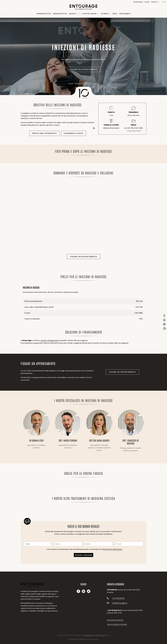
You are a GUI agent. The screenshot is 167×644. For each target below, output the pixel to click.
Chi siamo (105, 14)
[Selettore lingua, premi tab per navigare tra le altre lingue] (164, 2)
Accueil (71, 83)
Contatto (154, 2)
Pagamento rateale (134, 131)
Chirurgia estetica (44, 14)
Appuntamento (125, 14)
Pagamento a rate (74, 133)
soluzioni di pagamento (50, 340)
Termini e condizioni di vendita (117, 624)
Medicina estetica (60, 14)
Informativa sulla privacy (115, 620)
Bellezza (72, 14)
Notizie (147, 2)
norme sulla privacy (89, 635)
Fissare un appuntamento (84, 69)
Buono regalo (138, 2)
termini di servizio (100, 635)
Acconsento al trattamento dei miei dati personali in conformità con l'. (85, 549)
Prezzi (115, 14)
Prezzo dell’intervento (44, 133)
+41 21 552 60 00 (118, 598)
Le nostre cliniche (89, 14)
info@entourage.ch (120, 603)
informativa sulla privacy (112, 549)
